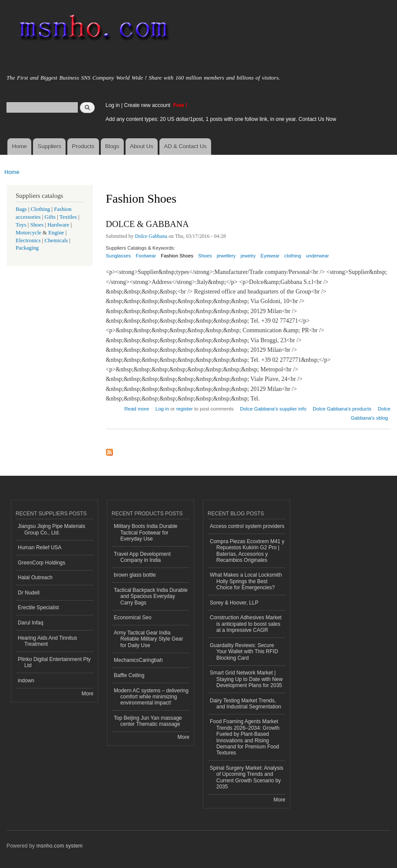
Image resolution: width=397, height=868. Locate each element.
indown (26, 681)
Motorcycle (28, 233)
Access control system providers (247, 526)
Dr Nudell (29, 593)
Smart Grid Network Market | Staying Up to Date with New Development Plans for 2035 (246, 679)
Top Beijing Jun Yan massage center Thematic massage (148, 721)
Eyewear (270, 256)
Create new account (148, 105)
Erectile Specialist (38, 608)
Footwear (146, 256)
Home (19, 146)
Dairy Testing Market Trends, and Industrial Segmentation (245, 704)
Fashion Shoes (177, 256)
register (185, 409)
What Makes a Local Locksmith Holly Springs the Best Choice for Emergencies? (246, 581)
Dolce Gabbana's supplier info (273, 409)
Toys (21, 225)
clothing (293, 256)
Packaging (27, 248)
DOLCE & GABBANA (147, 224)
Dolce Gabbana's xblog (371, 413)
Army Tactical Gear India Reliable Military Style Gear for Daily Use (149, 639)
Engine (56, 233)
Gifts (50, 217)
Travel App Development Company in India (142, 557)
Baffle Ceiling (129, 675)
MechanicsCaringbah (138, 660)
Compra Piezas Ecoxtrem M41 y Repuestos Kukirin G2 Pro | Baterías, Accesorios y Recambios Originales (247, 551)
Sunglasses (119, 256)
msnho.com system (60, 846)
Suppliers (50, 146)
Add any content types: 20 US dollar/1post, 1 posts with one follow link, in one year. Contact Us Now (221, 119)
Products (83, 146)
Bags (21, 209)
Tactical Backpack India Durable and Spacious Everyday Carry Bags (151, 596)
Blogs (112, 146)
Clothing (41, 209)
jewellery (226, 256)
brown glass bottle (135, 575)
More (88, 694)
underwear (317, 256)
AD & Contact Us (185, 146)
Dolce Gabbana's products (342, 409)
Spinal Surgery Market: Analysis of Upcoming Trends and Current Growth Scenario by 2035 (246, 777)
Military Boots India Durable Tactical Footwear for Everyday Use (146, 532)
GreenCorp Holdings (41, 563)
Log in (113, 105)
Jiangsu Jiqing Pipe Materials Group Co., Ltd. (51, 529)
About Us (141, 146)
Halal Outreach (35, 578)
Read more (137, 408)
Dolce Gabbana (151, 236)
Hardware (58, 225)
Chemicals (57, 240)
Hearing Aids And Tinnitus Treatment (48, 641)
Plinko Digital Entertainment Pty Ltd (54, 662)
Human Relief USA (40, 548)
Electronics (28, 240)
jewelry (248, 256)
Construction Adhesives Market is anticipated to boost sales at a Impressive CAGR (246, 624)
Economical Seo (133, 618)
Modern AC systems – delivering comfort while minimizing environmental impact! (151, 697)
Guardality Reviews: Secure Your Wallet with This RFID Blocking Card (244, 652)
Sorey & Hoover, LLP (234, 603)
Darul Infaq (31, 623)
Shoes (205, 256)
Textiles (68, 217)
